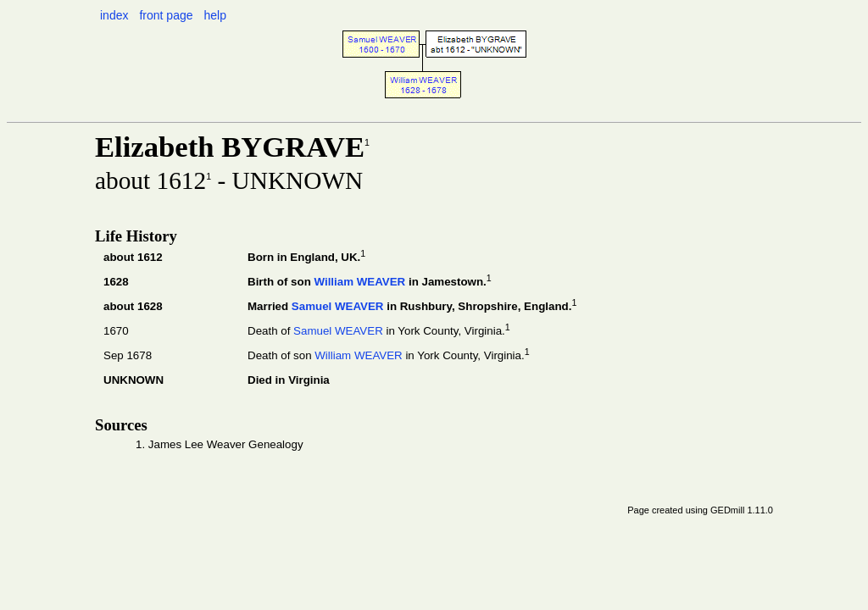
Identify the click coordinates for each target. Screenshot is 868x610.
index (114, 15)
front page (166, 15)
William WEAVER (359, 282)
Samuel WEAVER (338, 306)
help (214, 15)
